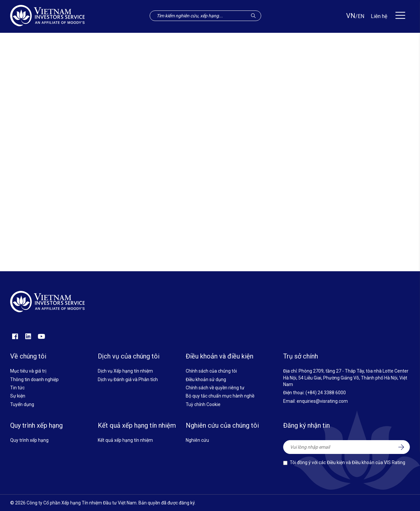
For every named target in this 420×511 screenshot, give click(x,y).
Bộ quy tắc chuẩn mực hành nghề (220, 396)
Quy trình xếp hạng (29, 440)
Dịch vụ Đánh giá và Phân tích (128, 379)
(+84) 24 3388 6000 (326, 393)
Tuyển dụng (22, 404)
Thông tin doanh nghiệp (34, 379)
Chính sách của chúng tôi (211, 371)
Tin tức (17, 388)
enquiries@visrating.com (322, 401)
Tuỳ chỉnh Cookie (203, 404)
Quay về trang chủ (210, 170)
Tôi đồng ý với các (347, 462)
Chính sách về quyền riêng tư (215, 388)
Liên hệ (379, 16)
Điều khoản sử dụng (206, 379)
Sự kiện (18, 396)
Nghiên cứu (197, 440)
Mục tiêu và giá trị (28, 371)
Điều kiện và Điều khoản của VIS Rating (366, 462)
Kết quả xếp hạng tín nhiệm (125, 440)
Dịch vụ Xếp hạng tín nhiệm (125, 371)
